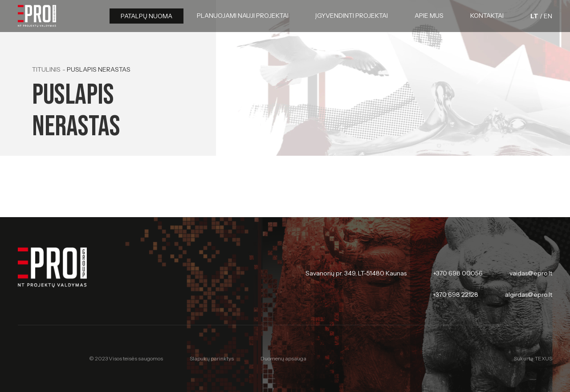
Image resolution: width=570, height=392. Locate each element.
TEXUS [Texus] (544, 358)
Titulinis (46, 69)
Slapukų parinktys (212, 359)
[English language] (548, 16)
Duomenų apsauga (283, 358)
